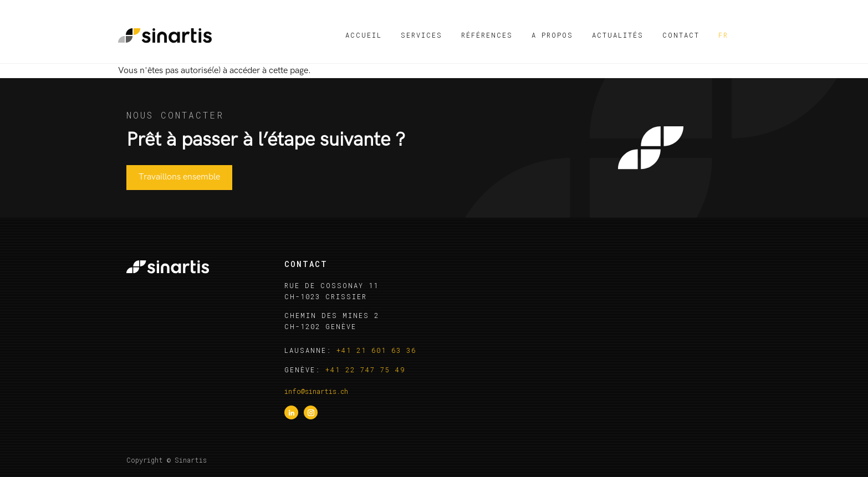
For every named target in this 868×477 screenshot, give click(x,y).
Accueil (364, 35)
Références (487, 35)
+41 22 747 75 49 (365, 370)
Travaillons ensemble (179, 177)
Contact (681, 35)
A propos (552, 35)
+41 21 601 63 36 (376, 350)
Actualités (618, 35)
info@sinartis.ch (316, 391)
